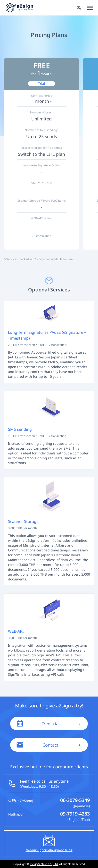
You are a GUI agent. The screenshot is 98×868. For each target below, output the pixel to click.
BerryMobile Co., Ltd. (44, 864)
